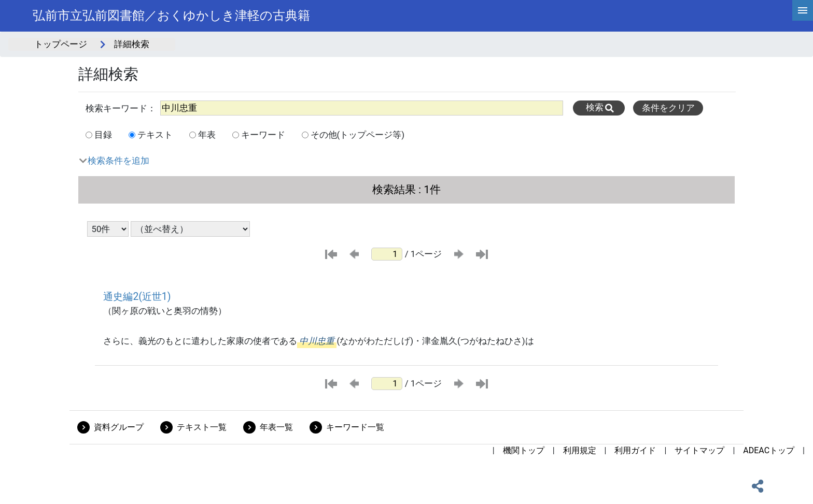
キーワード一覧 (355, 427)
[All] (362, 108)
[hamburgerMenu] (803, 10)
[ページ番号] (387, 254)
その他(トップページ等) (358, 135)
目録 (103, 135)
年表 (207, 135)
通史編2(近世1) (137, 297)
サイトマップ (699, 450)
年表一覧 (276, 427)
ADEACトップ (769, 450)
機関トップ (524, 450)
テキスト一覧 (202, 427)
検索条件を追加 (118, 161)
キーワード (263, 135)
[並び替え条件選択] (190, 229)
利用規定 (580, 450)
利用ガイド (635, 450)
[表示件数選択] (108, 229)
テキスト (155, 135)
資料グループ (119, 427)
